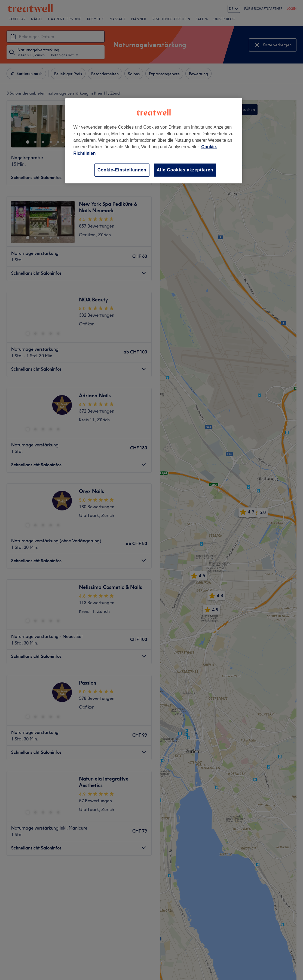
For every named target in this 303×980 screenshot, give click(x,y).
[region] (154, 141)
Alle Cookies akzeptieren (185, 170)
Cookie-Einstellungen (122, 170)
